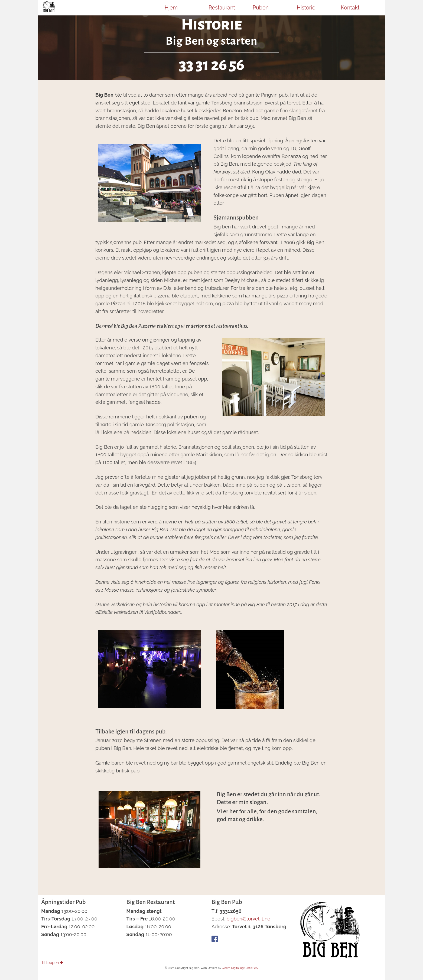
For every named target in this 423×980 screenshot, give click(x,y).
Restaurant (222, 8)
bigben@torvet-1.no (248, 919)
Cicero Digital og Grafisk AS (240, 968)
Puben (261, 8)
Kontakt (350, 8)
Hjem (171, 8)
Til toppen (52, 963)
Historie (306, 8)
